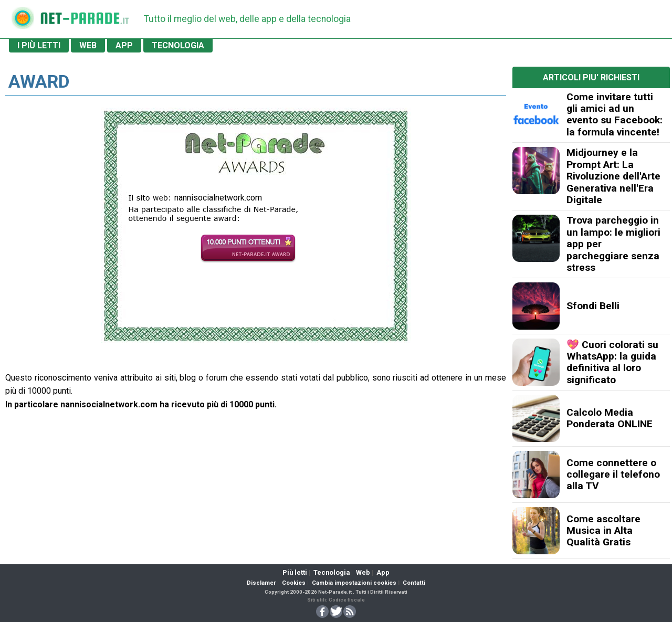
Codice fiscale (347, 600)
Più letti (295, 572)
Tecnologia (332, 572)
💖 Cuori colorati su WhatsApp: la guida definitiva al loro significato (612, 362)
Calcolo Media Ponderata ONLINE (610, 418)
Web (363, 572)
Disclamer (261, 583)
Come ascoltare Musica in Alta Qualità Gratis (603, 531)
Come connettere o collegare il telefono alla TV (613, 475)
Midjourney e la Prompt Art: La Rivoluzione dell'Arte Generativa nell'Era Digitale (613, 176)
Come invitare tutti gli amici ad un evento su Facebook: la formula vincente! (615, 114)
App (383, 572)
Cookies (294, 583)
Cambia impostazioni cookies (354, 583)
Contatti (414, 583)
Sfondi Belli (593, 306)
